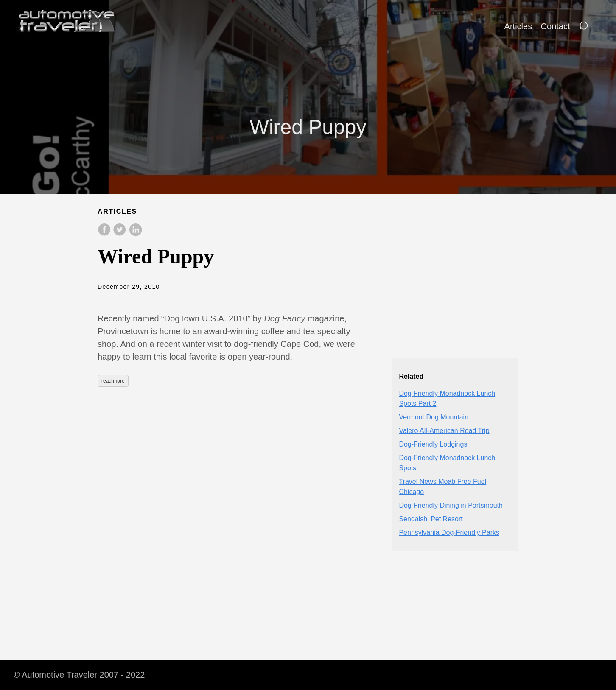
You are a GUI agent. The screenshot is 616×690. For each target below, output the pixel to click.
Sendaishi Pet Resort (431, 519)
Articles (518, 26)
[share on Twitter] (120, 234)
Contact (556, 26)
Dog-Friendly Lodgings (433, 444)
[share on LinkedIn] (135, 234)
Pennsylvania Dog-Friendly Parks (449, 532)
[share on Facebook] (105, 234)
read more (113, 381)
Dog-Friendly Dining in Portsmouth (451, 505)
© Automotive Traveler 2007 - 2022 (79, 675)
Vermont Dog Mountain (434, 417)
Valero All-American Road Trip (444, 431)
